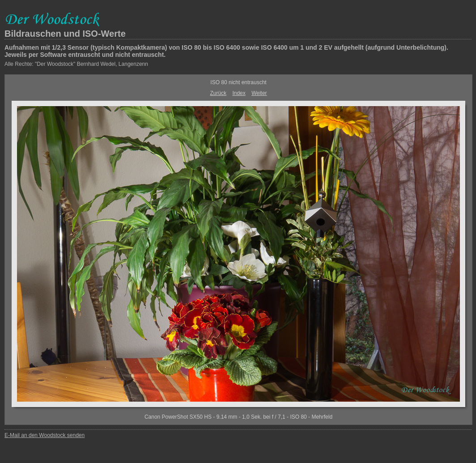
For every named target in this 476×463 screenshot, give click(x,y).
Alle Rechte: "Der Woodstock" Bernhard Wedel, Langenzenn (76, 64)
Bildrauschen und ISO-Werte (65, 34)
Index (239, 93)
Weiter (259, 93)
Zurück (218, 93)
